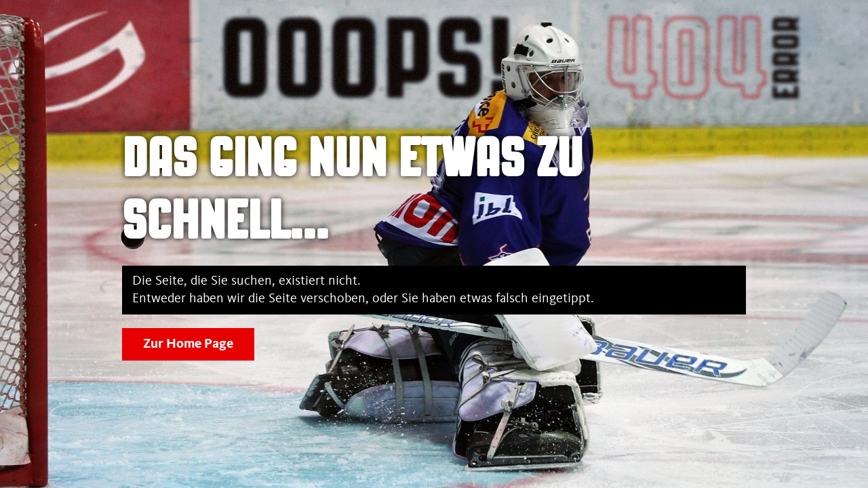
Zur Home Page (188, 344)
